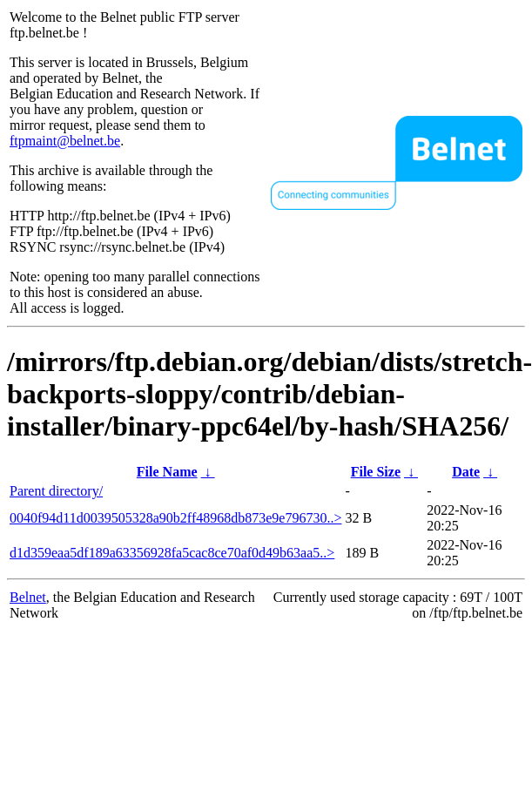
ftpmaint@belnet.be (65, 141)
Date (466, 472)
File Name (167, 472)
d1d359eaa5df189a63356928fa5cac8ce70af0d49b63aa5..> (172, 553)
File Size (376, 472)
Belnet (28, 597)
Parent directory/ (56, 491)
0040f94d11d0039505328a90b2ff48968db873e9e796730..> (175, 518)
